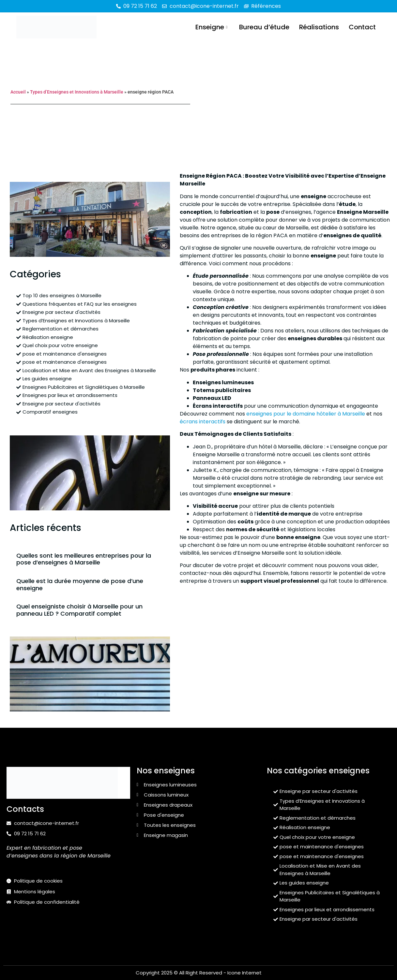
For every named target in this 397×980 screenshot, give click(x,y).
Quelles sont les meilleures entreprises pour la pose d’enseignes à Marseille (84, 559)
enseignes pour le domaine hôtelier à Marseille (306, 414)
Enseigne (211, 27)
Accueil (18, 92)
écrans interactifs (203, 422)
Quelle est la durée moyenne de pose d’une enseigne (80, 585)
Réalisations (319, 27)
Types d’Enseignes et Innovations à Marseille (77, 92)
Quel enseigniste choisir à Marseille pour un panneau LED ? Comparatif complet (79, 610)
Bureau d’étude (264, 27)
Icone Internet (244, 973)
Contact (362, 27)
